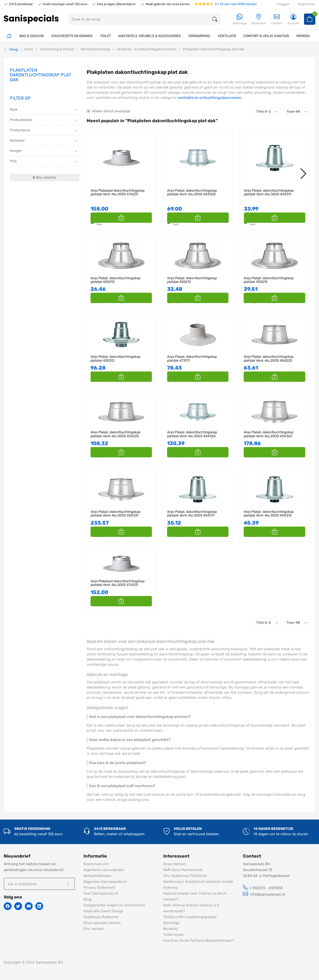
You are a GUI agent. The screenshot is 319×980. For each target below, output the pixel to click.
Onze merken (174, 864)
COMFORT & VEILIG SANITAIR (266, 36)
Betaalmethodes (97, 876)
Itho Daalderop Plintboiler (185, 876)
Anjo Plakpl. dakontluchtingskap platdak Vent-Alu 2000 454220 (269, 359)
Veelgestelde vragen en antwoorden (114, 905)
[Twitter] (18, 906)
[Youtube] (29, 906)
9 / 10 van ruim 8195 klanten (226, 4)
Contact (277, 19)
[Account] (293, 20)
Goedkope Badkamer (101, 917)
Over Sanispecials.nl (101, 893)
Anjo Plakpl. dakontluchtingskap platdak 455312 (115, 359)
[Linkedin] (39, 906)
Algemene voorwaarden (104, 870)
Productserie (44, 131)
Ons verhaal (93, 929)
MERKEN (303, 36)
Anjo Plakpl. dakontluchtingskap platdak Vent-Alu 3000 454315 (269, 514)
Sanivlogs (172, 923)
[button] (146, 218)
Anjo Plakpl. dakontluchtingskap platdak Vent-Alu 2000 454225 (115, 434)
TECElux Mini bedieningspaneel (190, 917)
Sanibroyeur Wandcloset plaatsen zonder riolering (198, 885)
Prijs (44, 162)
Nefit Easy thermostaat (183, 870)
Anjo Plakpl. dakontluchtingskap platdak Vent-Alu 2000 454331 (115, 514)
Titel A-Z (268, 112)
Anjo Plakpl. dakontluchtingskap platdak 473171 (192, 359)
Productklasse (44, 120)
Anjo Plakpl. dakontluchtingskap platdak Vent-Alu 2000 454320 (192, 192)
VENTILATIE (227, 36)
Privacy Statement (99, 887)
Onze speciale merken (102, 923)
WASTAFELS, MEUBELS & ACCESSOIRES (150, 36)
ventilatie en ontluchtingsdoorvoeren (209, 98)
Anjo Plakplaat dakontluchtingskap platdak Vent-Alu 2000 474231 (118, 192)
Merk (44, 110)
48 (298, 112)
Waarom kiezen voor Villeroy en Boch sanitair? (195, 896)
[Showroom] (259, 20)
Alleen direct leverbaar (111, 111)
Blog (87, 899)
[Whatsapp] (239, 20)
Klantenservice (96, 864)
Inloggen (283, 4)
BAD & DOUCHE (32, 36)
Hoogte (44, 151)
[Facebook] (8, 906)
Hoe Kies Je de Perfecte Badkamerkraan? (199, 940)
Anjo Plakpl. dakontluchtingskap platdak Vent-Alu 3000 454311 (269, 192)
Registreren (307, 4)
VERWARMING (199, 36)
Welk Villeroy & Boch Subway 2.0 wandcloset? (191, 908)
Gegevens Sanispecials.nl (105, 882)
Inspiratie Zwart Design (103, 911)
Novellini (171, 929)
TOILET (105, 36)
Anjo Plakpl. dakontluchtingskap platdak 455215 (269, 280)
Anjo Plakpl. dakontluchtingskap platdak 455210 (115, 280)
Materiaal (44, 141)
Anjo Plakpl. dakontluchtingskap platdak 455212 (192, 280)
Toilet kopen (174, 935)
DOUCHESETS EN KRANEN (72, 36)
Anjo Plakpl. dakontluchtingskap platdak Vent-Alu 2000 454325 (269, 434)
